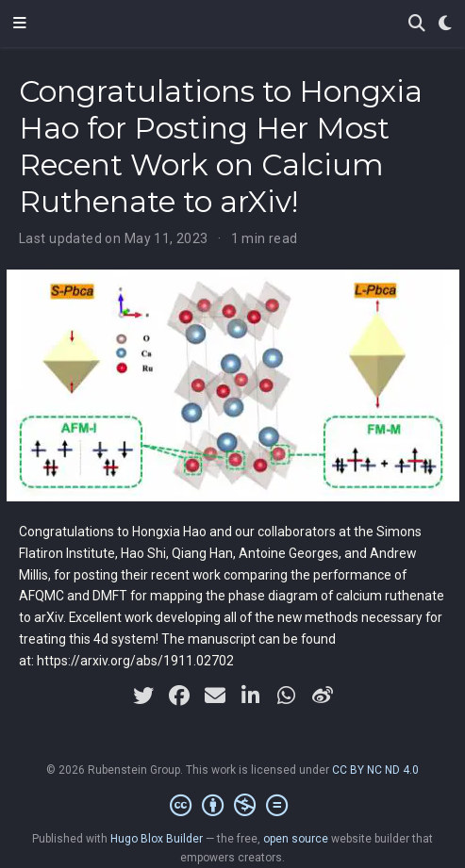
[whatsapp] (287, 696)
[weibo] (323, 696)
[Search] (417, 24)
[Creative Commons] (232, 806)
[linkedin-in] (251, 696)
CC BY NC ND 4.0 (375, 770)
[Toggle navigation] (20, 24)
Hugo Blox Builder (157, 839)
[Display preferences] (445, 24)
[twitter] (143, 696)
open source (296, 839)
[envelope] (215, 696)
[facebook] (179, 696)
